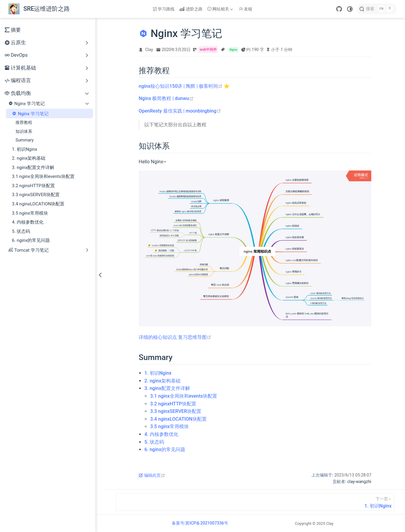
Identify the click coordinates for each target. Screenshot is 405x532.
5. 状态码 (21, 231)
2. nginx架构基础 (29, 158)
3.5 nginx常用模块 (30, 213)
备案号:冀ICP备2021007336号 (200, 523)
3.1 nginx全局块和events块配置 (43, 176)
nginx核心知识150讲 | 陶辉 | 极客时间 (181, 86)
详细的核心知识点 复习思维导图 (175, 337)
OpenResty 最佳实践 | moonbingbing (180, 111)
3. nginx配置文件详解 (33, 167)
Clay (149, 50)
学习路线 (164, 9)
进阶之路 (191, 9)
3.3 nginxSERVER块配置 (36, 195)
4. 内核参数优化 (28, 222)
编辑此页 (152, 475)
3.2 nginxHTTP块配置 (33, 186)
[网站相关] (221, 9)
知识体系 (24, 131)
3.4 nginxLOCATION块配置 (38, 204)
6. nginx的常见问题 (31, 240)
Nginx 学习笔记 (30, 113)
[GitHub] (339, 9)
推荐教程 (24, 122)
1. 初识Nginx (25, 149)
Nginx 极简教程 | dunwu (166, 98)
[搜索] (377, 9)
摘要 (13, 30)
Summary (25, 140)
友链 (246, 9)
